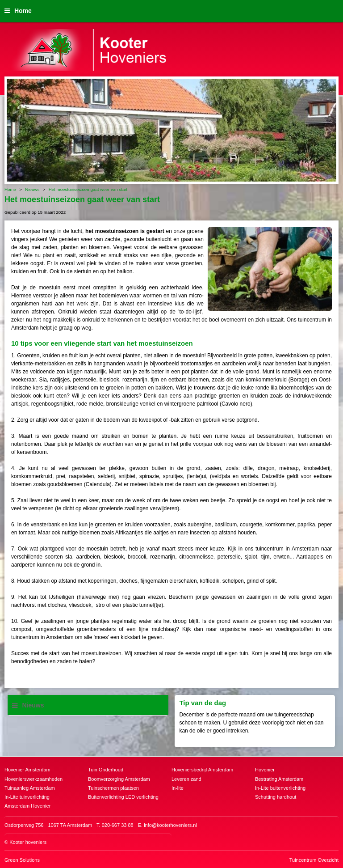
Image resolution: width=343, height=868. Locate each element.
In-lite (178, 788)
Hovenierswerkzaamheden (33, 779)
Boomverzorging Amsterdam (119, 779)
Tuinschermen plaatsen (113, 788)
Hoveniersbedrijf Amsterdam (202, 770)
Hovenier (265, 770)
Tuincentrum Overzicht (314, 860)
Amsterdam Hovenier (27, 806)
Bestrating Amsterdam (279, 779)
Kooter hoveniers (28, 842)
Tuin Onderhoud (106, 770)
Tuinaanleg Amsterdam (30, 788)
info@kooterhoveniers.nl (170, 825)
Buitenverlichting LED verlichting (123, 797)
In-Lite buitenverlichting (280, 788)
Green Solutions (22, 860)
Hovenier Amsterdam (27, 770)
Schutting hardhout (276, 797)
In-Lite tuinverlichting (27, 797)
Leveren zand (186, 779)
